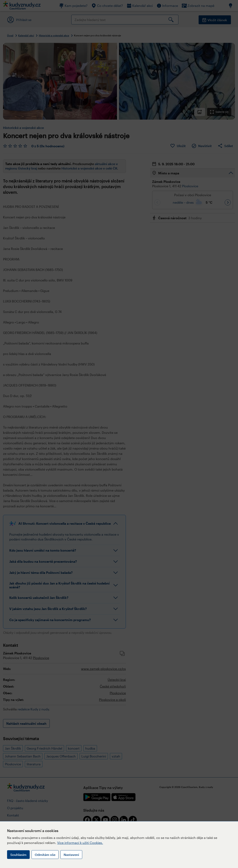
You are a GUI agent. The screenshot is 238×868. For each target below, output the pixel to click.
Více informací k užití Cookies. (80, 843)
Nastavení (71, 855)
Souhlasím (18, 855)
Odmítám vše (45, 855)
